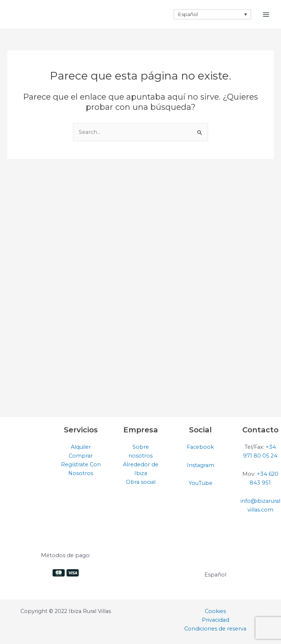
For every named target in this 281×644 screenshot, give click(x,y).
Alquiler (81, 447)
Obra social (141, 482)
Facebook (200, 447)
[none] (212, 14)
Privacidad (215, 620)
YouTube (201, 483)
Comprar (81, 456)
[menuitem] (212, 14)
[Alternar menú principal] (266, 15)
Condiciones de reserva (215, 629)
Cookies (215, 611)
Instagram (201, 465)
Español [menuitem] (188, 14)
